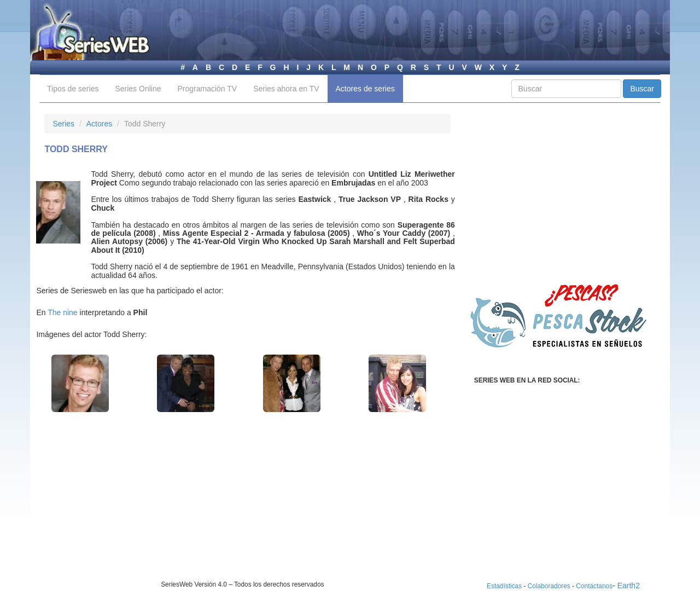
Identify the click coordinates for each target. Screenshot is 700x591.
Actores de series (365, 89)
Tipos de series (73, 89)
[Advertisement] (136, 503)
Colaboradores (549, 586)
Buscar (642, 89)
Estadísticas (504, 586)
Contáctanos (594, 586)
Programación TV (207, 89)
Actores (99, 124)
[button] (80, 383)
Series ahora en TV (286, 89)
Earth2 (629, 586)
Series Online (138, 89)
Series (63, 124)
